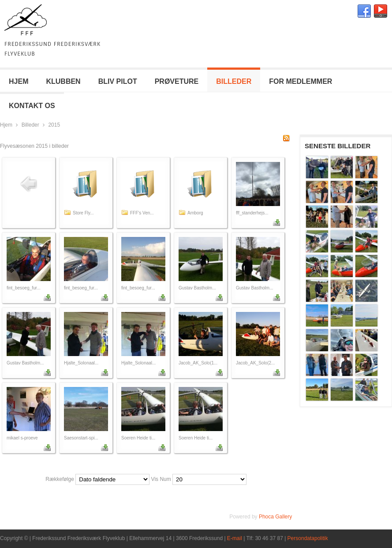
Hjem (6, 125)
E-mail (235, 538)
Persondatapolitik (308, 538)
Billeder (30, 125)
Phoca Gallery (275, 517)
